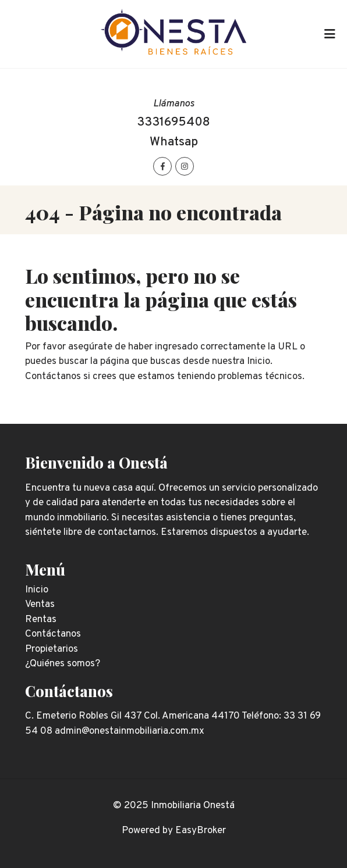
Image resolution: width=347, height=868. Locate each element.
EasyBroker (201, 831)
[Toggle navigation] (330, 34)
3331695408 (173, 122)
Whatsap (174, 142)
